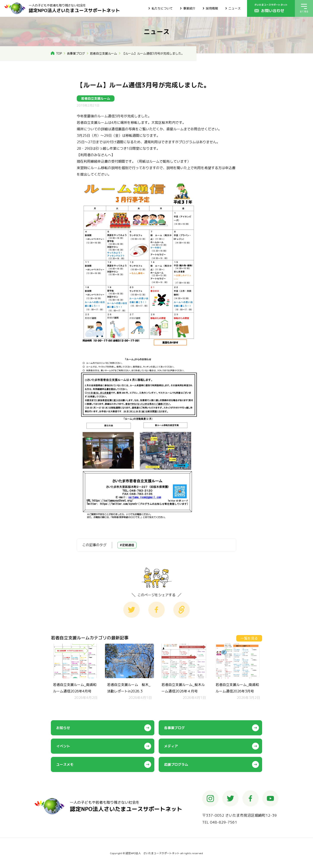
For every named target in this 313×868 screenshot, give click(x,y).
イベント (63, 746)
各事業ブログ (76, 53)
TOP (59, 53)
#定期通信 (127, 545)
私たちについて (162, 8)
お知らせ (63, 728)
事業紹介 (189, 8)
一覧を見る (249, 638)
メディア (171, 746)
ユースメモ (65, 764)
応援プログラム (176, 764)
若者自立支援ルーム (103, 53)
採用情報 (212, 8)
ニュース (235, 8)
